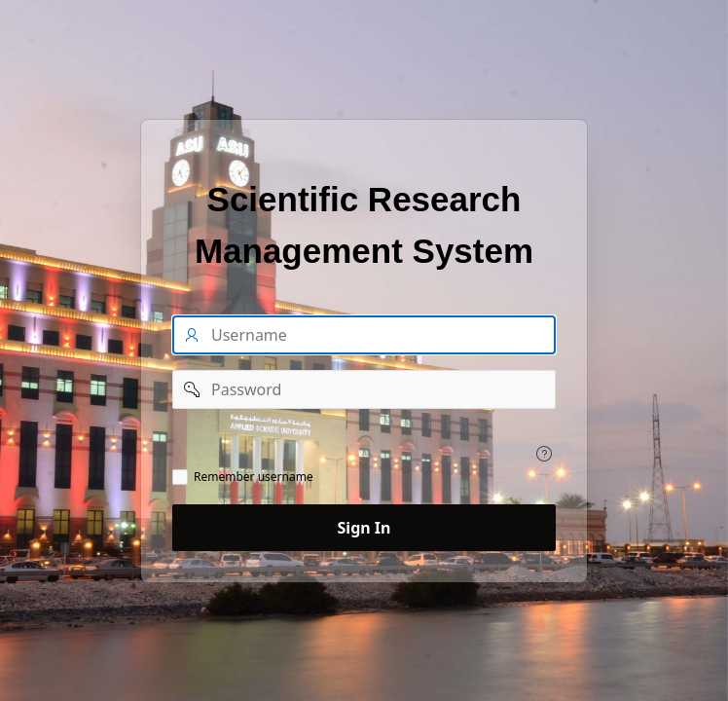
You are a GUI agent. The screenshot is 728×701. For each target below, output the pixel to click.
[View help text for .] (544, 454)
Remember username (254, 477)
